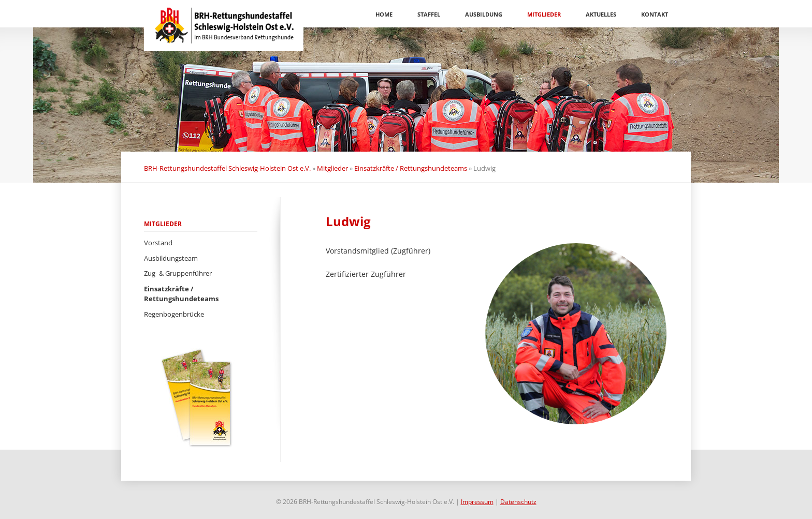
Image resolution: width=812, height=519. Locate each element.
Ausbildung (484, 14)
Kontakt (655, 14)
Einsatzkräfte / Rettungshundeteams (411, 168)
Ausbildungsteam (171, 258)
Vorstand (158, 243)
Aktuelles (601, 14)
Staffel (429, 14)
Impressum (477, 502)
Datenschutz (518, 502)
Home (384, 14)
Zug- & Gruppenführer (178, 273)
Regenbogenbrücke (174, 314)
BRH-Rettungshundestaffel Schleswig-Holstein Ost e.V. (227, 168)
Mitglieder (544, 14)
